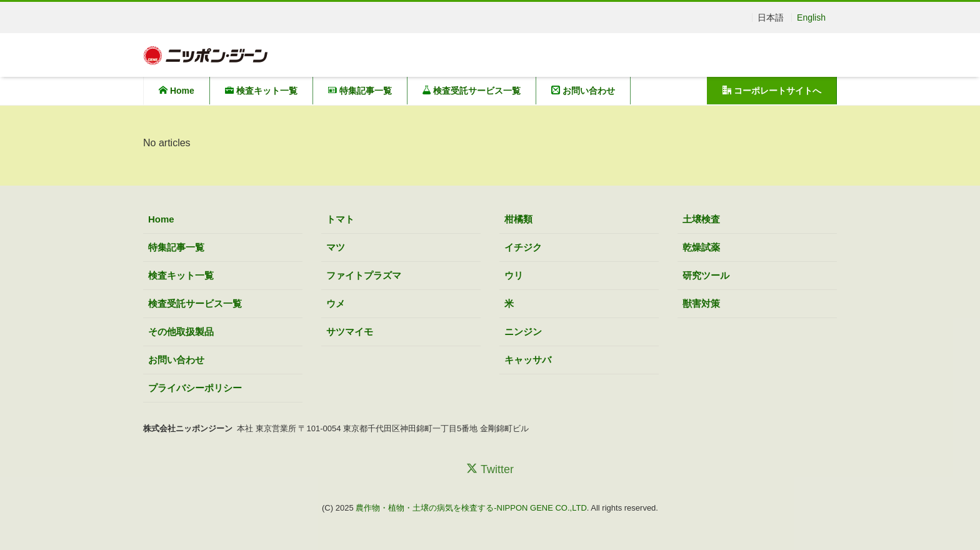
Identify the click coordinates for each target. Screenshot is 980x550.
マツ (336, 247)
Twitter (490, 469)
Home (177, 91)
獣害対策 (701, 303)
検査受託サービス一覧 (472, 91)
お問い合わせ (583, 91)
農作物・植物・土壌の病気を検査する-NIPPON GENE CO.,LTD (471, 508)
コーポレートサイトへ (772, 91)
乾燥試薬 (701, 247)
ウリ (514, 275)
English (811, 17)
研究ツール (706, 275)
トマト (340, 219)
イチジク (523, 247)
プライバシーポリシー (195, 388)
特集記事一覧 (360, 91)
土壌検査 (701, 219)
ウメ (336, 303)
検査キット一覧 (261, 91)
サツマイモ (350, 332)
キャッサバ (528, 360)
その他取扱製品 (181, 332)
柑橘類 (518, 219)
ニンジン (523, 332)
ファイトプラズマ (364, 275)
